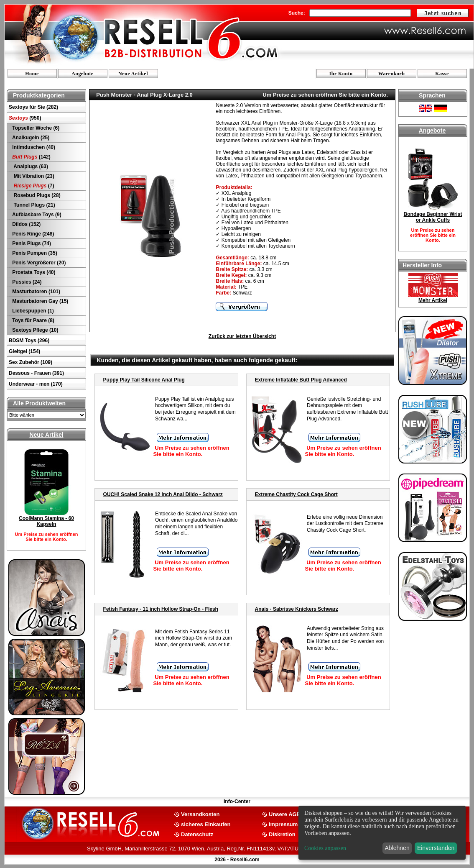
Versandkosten (200, 814)
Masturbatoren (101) (36, 292)
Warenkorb (392, 74)
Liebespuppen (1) (32, 311)
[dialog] (382, 833)
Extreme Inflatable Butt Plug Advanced (301, 380)
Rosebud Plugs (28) (36, 195)
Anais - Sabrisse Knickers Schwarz (297, 609)
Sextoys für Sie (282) (33, 107)
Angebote (83, 74)
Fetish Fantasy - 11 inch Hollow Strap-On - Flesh (161, 609)
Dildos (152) (26, 224)
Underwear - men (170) (36, 384)
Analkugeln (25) (30, 138)
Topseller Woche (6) (35, 128)
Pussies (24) (26, 282)
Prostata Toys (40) (33, 272)
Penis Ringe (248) (32, 234)
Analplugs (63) (29, 166)
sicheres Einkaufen (206, 824)
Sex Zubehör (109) (31, 362)
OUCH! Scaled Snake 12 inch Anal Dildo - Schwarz (163, 494)
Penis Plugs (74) (31, 243)
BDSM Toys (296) (29, 341)
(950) (25, 118)
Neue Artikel (133, 74)
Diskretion (282, 834)
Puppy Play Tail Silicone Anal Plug (144, 380)
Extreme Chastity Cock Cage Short (296, 494)
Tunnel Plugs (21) (33, 205)
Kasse (442, 74)
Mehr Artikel (433, 300)
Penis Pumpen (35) (34, 253)
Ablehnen (397, 848)
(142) (31, 157)
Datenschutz (197, 834)
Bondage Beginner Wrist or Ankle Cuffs (433, 217)
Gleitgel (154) (24, 351)
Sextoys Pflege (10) (34, 330)
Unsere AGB (285, 814)
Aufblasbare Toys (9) (36, 215)
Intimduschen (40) (33, 147)
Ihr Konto (341, 74)
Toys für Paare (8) (33, 320)
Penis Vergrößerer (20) (38, 263)
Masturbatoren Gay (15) (39, 301)
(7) (32, 186)
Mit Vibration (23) (33, 176)
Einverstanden (436, 848)
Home (32, 74)
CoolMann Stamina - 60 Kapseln (46, 521)
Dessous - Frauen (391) (36, 373)
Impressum (283, 824)
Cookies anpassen (325, 848)
